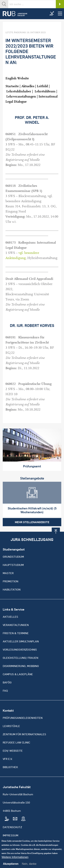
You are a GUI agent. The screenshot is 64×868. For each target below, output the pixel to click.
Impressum (10, 835)
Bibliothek (10, 767)
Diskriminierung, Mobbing (21, 666)
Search (60, 4)
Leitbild (42, 86)
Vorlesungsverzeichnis (20, 650)
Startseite (12, 86)
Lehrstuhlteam (45, 91)
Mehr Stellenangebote (32, 522)
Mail (15, 819)
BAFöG (7, 682)
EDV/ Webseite (13, 751)
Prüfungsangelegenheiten (23, 718)
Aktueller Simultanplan (21, 641)
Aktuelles (28, 86)
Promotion (10, 581)
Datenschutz (12, 827)
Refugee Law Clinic (16, 742)
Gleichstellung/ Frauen (20, 658)
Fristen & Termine (16, 633)
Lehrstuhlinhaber (19, 91)
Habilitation (12, 590)
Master (8, 573)
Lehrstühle (11, 726)
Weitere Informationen (15, 860)
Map (23, 819)
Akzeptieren (11, 867)
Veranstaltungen (16, 625)
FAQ (5, 691)
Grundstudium (13, 557)
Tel (7, 819)
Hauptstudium (13, 565)
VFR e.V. (8, 759)
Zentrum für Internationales (24, 734)
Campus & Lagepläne (18, 674)
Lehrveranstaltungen (21, 96)
